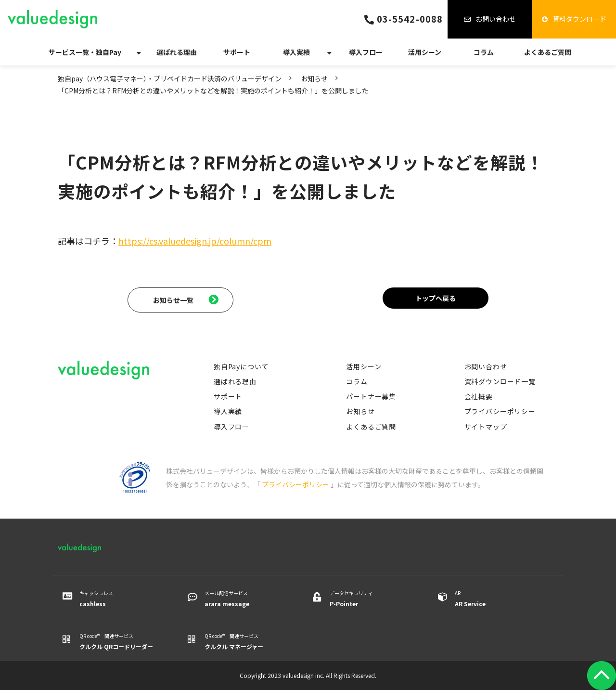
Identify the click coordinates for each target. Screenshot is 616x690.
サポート (237, 52)
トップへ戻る (436, 298)
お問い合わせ (496, 19)
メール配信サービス (247, 599)
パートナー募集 (371, 396)
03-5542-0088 (410, 19)
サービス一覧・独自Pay (85, 52)
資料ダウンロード (579, 19)
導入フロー (366, 52)
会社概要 (479, 396)
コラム (484, 52)
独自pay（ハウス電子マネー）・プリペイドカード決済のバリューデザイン (170, 78)
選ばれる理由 (177, 52)
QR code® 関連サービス (122, 642)
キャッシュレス (122, 599)
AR (497, 599)
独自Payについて (241, 366)
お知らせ (314, 78)
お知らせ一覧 (173, 300)
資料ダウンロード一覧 (500, 381)
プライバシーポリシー (500, 411)
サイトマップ (486, 427)
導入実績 (296, 52)
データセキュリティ (372, 599)
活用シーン (425, 52)
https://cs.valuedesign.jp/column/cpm (195, 241)
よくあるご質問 (548, 52)
